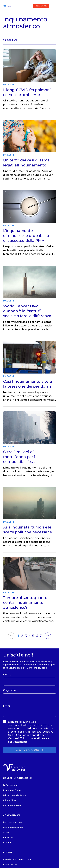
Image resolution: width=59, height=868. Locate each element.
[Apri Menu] (53, 6)
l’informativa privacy (34, 745)
